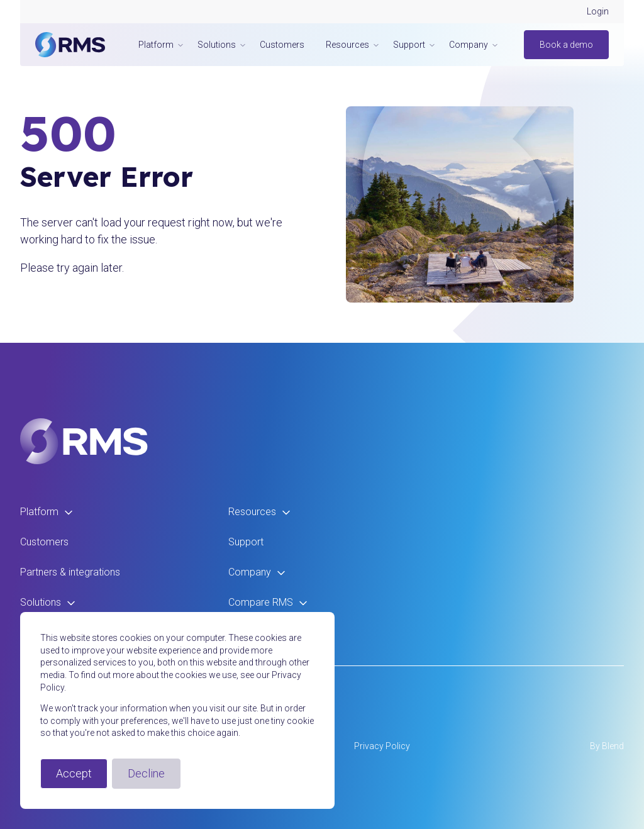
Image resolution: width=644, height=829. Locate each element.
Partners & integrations (70, 572)
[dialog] (177, 710)
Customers (282, 45)
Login (598, 11)
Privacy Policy (382, 746)
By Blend (607, 746)
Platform (47, 512)
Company (257, 572)
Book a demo (566, 45)
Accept (74, 773)
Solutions (48, 602)
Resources (260, 512)
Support (246, 542)
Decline (146, 773)
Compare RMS (268, 602)
